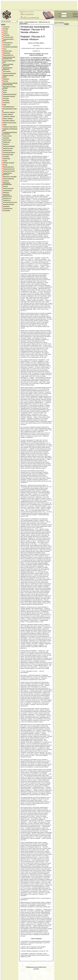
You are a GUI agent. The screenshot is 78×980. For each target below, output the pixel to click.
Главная (21, 22)
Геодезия (5, 31)
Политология (6, 102)
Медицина (6, 81)
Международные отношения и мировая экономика (10, 84)
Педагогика (6, 98)
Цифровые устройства (9, 163)
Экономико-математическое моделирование (10, 133)
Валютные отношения (9, 204)
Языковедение (7, 142)
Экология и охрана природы (10, 127)
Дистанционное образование (10, 47)
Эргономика (6, 138)
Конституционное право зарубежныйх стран (9, 58)
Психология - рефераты (9, 112)
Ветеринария (6, 206)
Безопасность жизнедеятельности (7, 195)
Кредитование (7, 210)
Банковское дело (7, 198)
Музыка (5, 90)
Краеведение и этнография (10, 177)
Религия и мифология (8, 179)
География (6, 29)
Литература (6, 144)
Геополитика (6, 35)
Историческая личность (9, 152)
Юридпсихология (7, 150)
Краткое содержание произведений (8, 65)
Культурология (7, 71)
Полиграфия (6, 100)
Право (5, 105)
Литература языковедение (9, 73)
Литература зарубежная (9, 146)
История (5, 165)
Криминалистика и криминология (7, 68)
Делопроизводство (8, 43)
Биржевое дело (7, 200)
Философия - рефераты (9, 120)
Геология (5, 33)
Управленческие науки (9, 169)
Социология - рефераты (9, 116)
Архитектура (6, 27)
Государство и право (8, 37)
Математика (6, 79)
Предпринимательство (9, 107)
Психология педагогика (9, 171)
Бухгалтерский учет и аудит (10, 202)
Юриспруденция (7, 140)
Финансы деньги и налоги (10, 123)
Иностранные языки (8, 154)
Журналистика (7, 53)
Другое (5, 49)
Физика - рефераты (8, 118)
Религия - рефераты (8, 114)
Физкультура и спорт (8, 188)
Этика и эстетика (7, 136)
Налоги (5, 92)
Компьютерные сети (8, 55)
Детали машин (7, 45)
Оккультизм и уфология (9, 96)
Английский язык (7, 190)
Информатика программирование (7, 183)
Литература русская (8, 148)
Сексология (6, 181)
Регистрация (75, 16)
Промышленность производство (7, 174)
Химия (5, 125)
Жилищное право (7, 51)
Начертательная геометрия (10, 94)
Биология (5, 186)
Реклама (5, 161)
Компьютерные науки (8, 167)
